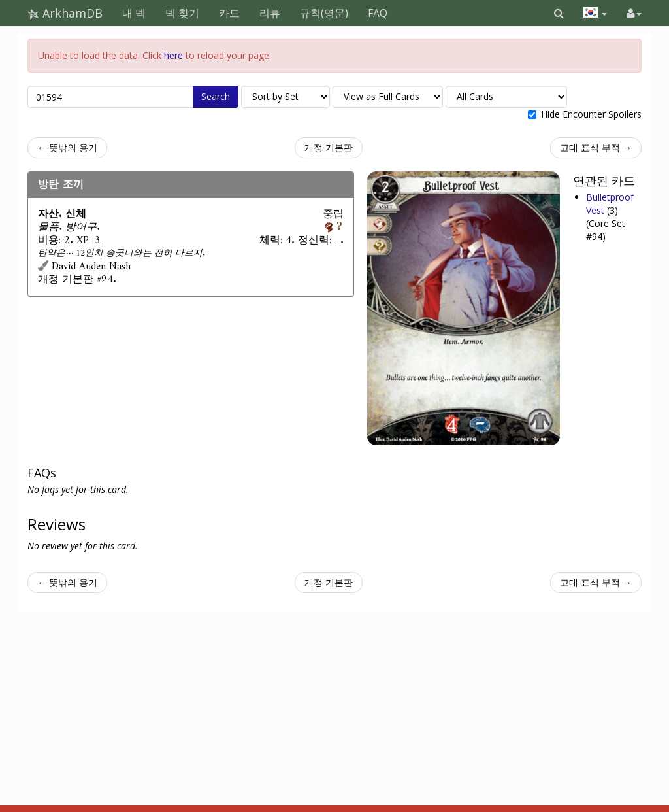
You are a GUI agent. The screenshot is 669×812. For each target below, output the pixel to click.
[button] (559, 13)
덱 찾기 (182, 13)
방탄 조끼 (61, 184)
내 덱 (134, 13)
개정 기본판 (329, 147)
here (173, 55)
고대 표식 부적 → (596, 147)
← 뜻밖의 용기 (67, 147)
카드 (229, 13)
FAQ (378, 13)
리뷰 (270, 13)
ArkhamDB (65, 13)
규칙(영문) (324, 13)
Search (216, 96)
